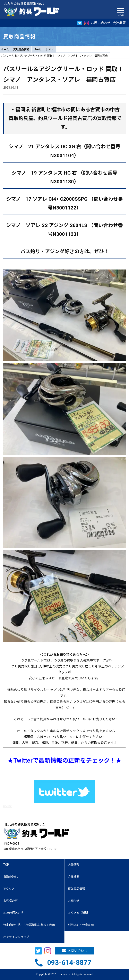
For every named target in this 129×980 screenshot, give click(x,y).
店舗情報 (74, 865)
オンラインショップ (16, 937)
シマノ (50, 50)
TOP (6, 865)
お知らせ (74, 901)
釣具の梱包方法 (13, 913)
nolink (7, 806)
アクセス (9, 889)
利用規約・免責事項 (81, 925)
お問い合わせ (101, 23)
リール (38, 50)
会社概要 (119, 23)
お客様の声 (10, 901)
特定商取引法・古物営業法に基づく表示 (29, 925)
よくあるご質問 (78, 913)
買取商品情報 (21, 50)
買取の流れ (10, 877)
